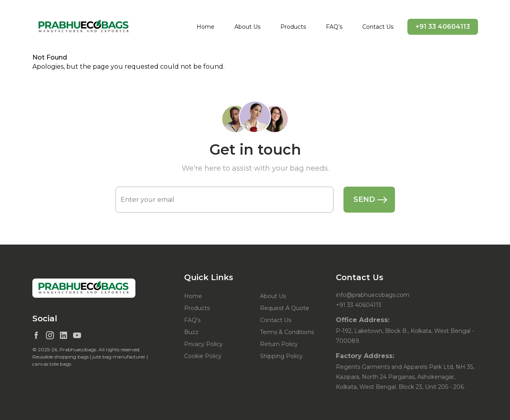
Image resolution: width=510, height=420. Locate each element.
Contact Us (378, 27)
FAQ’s (334, 27)
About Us (247, 27)
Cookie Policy (203, 356)
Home (205, 27)
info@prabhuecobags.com (373, 295)
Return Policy (279, 344)
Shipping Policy (281, 356)
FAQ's (192, 320)
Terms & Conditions (287, 332)
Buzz (191, 332)
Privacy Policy (203, 344)
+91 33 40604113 (443, 27)
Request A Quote (285, 308)
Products (293, 27)
